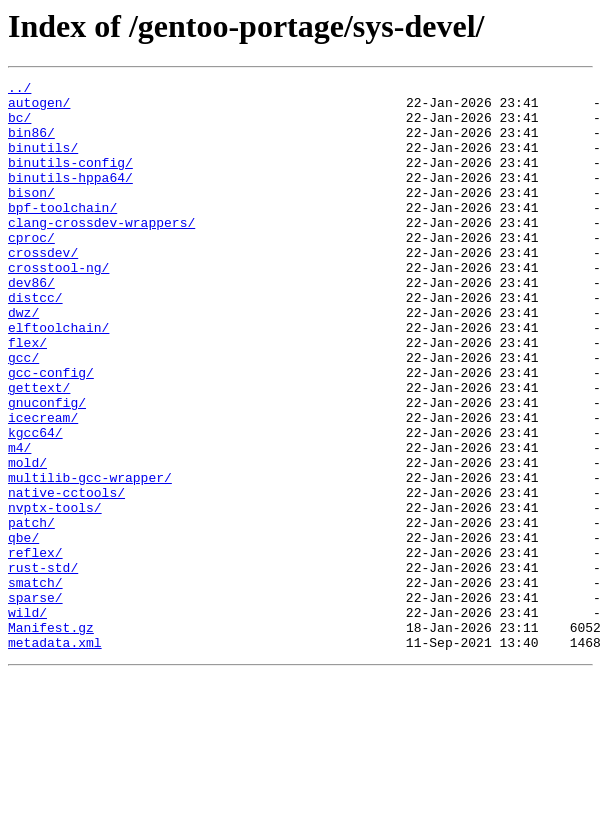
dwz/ (23, 360)
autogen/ (39, 108)
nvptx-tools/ (55, 594)
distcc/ (35, 342)
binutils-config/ (70, 180)
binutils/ (43, 162)
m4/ (19, 522)
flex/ (27, 396)
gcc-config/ (51, 432)
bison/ (31, 216)
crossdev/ (43, 288)
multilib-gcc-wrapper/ (90, 558)
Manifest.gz (51, 738)
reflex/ (35, 648)
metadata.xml (55, 756)
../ (19, 90)
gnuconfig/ (47, 468)
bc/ (19, 126)
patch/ (31, 612)
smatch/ (35, 684)
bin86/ (31, 144)
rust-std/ (43, 666)
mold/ (27, 540)
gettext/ (39, 450)
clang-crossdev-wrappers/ (101, 252)
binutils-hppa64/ (70, 198)
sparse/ (35, 702)
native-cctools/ (66, 576)
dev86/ (31, 324)
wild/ (27, 720)
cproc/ (31, 270)
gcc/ (23, 414)
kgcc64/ (35, 504)
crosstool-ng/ (58, 306)
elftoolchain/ (58, 378)
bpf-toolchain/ (62, 234)
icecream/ (43, 486)
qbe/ (23, 630)
